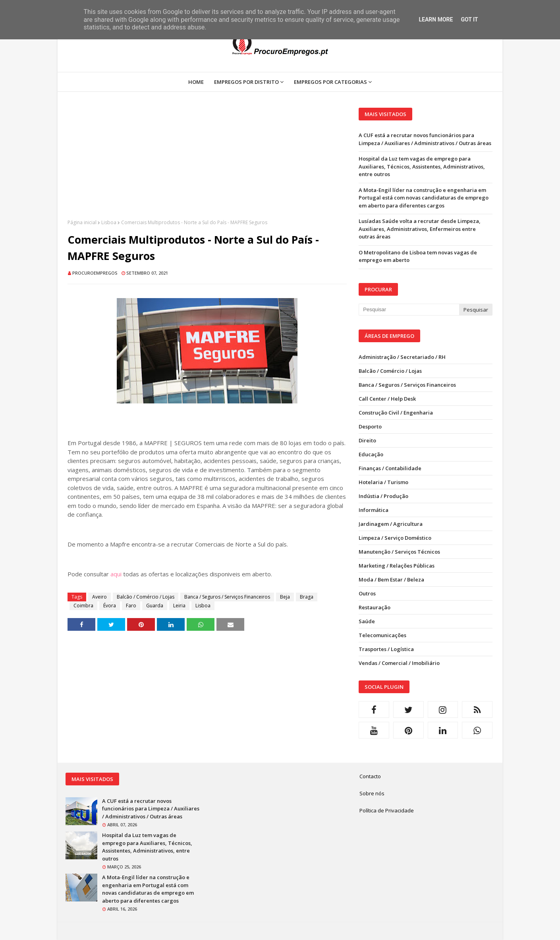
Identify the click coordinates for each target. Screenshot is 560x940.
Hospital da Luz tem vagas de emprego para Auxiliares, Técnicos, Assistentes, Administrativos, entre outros (422, 166)
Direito (367, 440)
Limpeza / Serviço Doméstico (395, 538)
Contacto (370, 776)
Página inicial (82, 222)
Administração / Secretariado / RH (402, 357)
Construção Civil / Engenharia (396, 413)
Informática (374, 510)
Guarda (155, 606)
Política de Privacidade (387, 810)
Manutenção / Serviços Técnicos (399, 552)
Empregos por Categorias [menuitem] (330, 82)
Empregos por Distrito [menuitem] (246, 82)
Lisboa (109, 222)
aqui (116, 574)
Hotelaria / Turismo (383, 482)
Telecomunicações (382, 635)
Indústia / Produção (383, 496)
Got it (469, 19)
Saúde (367, 621)
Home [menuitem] (196, 82)
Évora (110, 606)
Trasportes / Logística (386, 649)
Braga (307, 597)
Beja (285, 597)
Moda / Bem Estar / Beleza (391, 580)
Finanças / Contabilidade (390, 468)
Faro (131, 606)
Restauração (375, 607)
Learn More (436, 19)
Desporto (370, 426)
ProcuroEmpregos (95, 273)
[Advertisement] (207, 163)
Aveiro (99, 597)
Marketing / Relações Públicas (397, 566)
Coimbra (83, 606)
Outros (367, 593)
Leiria (179, 606)
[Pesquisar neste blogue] (409, 310)
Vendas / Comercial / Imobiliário (399, 663)
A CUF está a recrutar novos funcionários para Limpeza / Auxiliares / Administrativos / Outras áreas (425, 139)
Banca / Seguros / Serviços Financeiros (227, 597)
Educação (371, 454)
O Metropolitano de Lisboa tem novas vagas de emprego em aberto (418, 256)
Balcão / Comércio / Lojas (146, 597)
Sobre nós (372, 793)
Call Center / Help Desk (387, 399)
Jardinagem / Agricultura (391, 524)
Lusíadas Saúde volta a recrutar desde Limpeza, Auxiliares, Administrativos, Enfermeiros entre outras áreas (420, 229)
